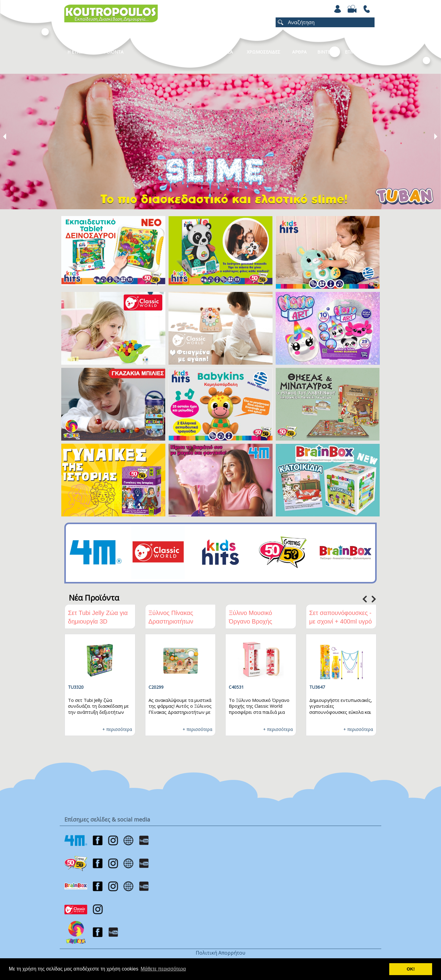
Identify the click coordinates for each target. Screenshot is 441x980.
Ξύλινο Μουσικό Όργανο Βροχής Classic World (251, 621)
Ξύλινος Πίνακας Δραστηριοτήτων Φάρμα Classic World (177, 621)
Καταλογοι (198, 52)
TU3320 (76, 687)
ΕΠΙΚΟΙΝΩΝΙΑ (359, 52)
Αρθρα (299, 52)
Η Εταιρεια (79, 52)
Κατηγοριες (159, 52)
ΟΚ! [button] (411, 969)
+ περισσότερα (117, 729)
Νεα (228, 52)
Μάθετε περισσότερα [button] (163, 969)
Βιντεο (325, 52)
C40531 (236, 687)
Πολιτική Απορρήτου (221, 953)
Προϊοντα (112, 52)
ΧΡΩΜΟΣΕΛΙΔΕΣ (264, 52)
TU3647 (317, 687)
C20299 (156, 687)
